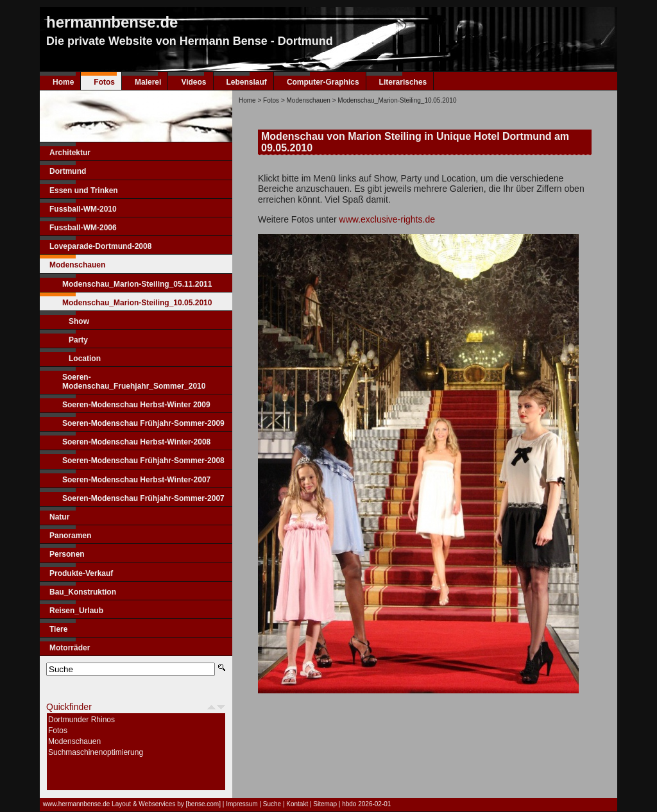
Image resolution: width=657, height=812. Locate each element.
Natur (59, 517)
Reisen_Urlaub (76, 611)
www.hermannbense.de (77, 804)
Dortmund (68, 171)
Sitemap (325, 804)
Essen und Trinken (84, 190)
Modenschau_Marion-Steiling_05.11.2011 (137, 284)
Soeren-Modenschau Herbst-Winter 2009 (136, 405)
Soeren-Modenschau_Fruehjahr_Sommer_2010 (134, 381)
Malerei (148, 82)
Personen (67, 554)
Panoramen (70, 536)
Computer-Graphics (323, 82)
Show (79, 321)
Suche (272, 804)
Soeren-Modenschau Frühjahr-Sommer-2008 (143, 461)
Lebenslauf (247, 82)
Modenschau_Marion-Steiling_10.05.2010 (137, 303)
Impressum (242, 804)
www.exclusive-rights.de (387, 219)
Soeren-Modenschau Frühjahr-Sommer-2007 (143, 498)
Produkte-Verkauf (81, 573)
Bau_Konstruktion (83, 592)
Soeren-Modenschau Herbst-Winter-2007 (136, 480)
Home (63, 82)
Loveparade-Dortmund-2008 (100, 246)
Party (78, 340)
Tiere (58, 629)
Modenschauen (77, 265)
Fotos (104, 82)
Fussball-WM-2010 (83, 209)
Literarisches (403, 82)
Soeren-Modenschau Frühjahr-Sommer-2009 (143, 423)
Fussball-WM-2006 (83, 228)
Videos (193, 82)
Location (85, 359)
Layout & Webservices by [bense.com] (166, 804)
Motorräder (70, 648)
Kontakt (297, 804)
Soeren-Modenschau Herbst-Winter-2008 (136, 442)
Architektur (70, 153)
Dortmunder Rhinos (81, 720)
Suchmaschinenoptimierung (96, 752)
